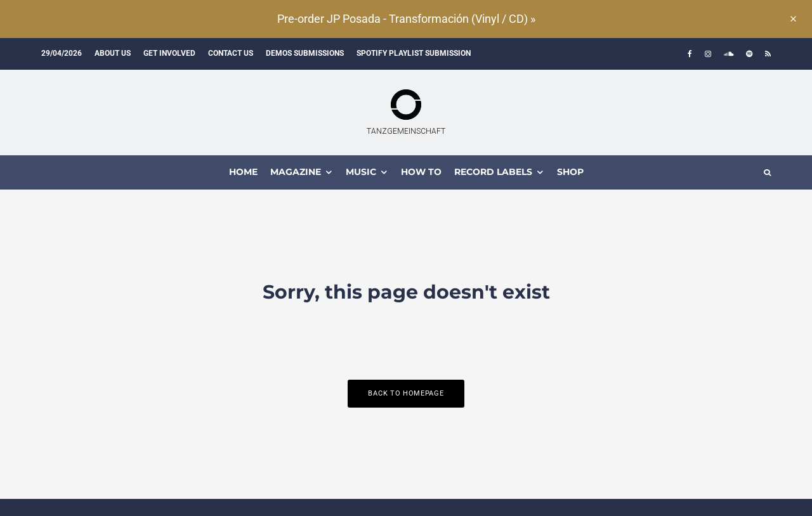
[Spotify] (749, 54)
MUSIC (361, 172)
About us (113, 53)
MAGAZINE (296, 172)
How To (421, 172)
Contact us (231, 53)
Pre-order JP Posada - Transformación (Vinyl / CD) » (406, 19)
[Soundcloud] (729, 54)
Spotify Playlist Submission (414, 53)
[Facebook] (690, 54)
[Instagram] (708, 54)
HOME (243, 172)
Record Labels (493, 172)
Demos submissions (305, 53)
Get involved (169, 53)
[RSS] (768, 54)
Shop (570, 172)
